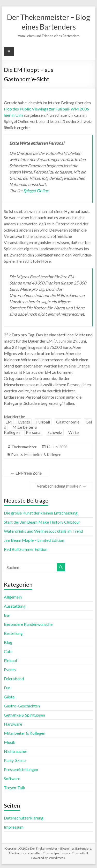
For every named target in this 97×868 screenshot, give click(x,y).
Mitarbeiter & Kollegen (21, 430)
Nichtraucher (16, 751)
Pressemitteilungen (21, 769)
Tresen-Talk (14, 787)
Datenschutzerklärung (24, 818)
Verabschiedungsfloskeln (62, 486)
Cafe (8, 651)
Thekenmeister (24, 447)
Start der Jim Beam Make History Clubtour (42, 522)
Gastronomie (68, 422)
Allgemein (13, 597)
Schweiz (55, 432)
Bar (7, 615)
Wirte (73, 432)
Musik (10, 742)
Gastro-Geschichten (22, 706)
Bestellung (13, 633)
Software (12, 778)
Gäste (9, 697)
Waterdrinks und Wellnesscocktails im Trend (43, 531)
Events (24, 422)
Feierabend (14, 679)
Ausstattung (15, 606)
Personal (34, 432)
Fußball (43, 422)
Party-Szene (15, 760)
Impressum (14, 827)
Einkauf (11, 660)
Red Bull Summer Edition (26, 549)
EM (9, 422)
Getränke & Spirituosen (24, 715)
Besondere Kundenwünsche (28, 624)
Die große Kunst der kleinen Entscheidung (41, 513)
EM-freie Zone (26, 473)
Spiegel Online (36, 190)
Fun (7, 688)
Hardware (13, 724)
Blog (8, 642)
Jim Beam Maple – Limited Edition (34, 540)
